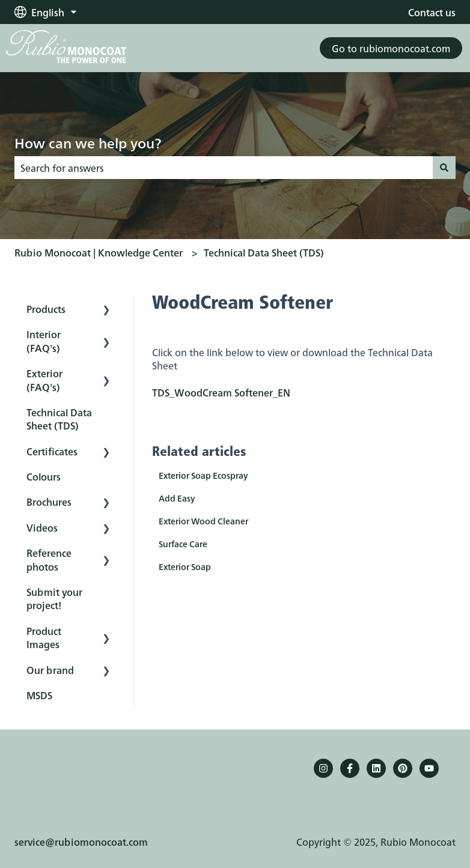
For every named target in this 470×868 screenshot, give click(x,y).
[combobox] (224, 168)
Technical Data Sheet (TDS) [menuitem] (59, 419)
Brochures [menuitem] (49, 502)
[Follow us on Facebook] (350, 768)
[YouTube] (429, 768)
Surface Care (183, 544)
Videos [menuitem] (42, 527)
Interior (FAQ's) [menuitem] (44, 341)
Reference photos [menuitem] (49, 559)
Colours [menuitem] (44, 476)
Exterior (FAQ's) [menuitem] (44, 380)
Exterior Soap (185, 566)
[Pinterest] (403, 768)
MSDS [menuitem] (39, 695)
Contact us (432, 12)
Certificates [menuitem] (52, 451)
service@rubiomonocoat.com (81, 819)
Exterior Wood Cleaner (203, 521)
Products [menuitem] (46, 309)
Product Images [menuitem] (44, 637)
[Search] (444, 168)
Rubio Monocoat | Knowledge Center (99, 252)
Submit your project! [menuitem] (54, 598)
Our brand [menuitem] (50, 670)
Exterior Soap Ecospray (203, 475)
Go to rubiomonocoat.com (391, 48)
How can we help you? (88, 142)
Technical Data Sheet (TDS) (264, 252)
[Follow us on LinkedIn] (376, 768)
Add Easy (177, 498)
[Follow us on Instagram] (323, 768)
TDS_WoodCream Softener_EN (221, 392)
